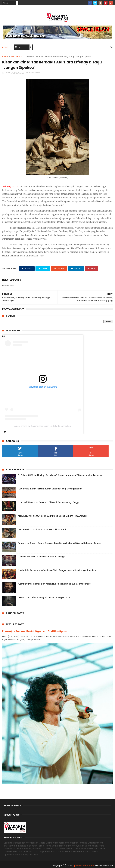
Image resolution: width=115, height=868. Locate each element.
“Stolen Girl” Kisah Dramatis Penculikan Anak (42, 529)
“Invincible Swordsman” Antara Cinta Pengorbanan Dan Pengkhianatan (57, 570)
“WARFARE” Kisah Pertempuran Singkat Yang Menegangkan (50, 489)
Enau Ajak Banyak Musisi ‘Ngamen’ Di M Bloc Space (35, 631)
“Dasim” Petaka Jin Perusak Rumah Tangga (42, 557)
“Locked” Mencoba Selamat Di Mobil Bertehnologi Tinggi (49, 502)
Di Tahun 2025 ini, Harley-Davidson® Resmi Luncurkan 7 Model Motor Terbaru (60, 475)
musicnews (17, 57)
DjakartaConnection (83, 866)
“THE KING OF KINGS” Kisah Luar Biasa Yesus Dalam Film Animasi (52, 516)
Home (5, 47)
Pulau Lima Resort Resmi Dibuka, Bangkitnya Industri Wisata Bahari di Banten (60, 543)
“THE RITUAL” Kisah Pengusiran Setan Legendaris (44, 597)
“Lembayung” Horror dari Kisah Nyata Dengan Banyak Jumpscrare (54, 584)
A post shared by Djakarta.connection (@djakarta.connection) (43, 426)
